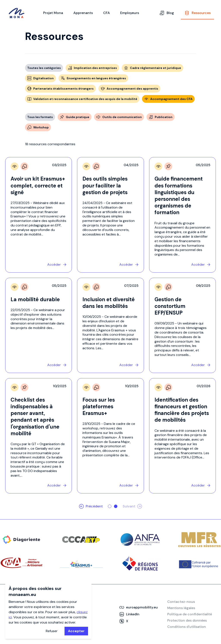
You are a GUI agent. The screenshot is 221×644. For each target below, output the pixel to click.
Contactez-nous (181, 602)
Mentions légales (181, 608)
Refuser (52, 631)
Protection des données (187, 620)
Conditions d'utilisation (187, 627)
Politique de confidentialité (190, 614)
